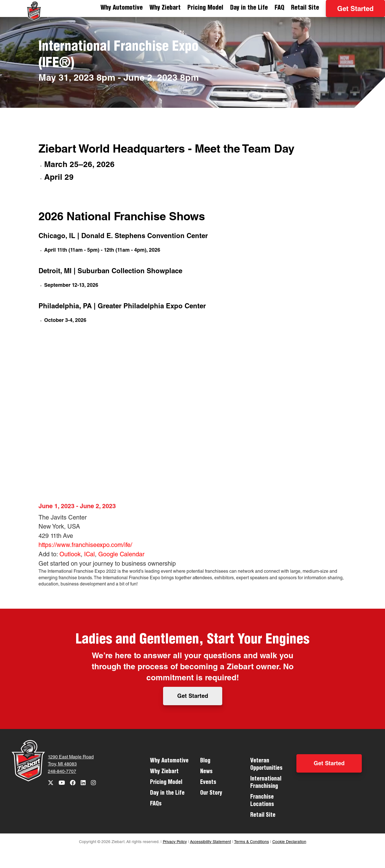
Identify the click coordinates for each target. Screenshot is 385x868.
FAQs (156, 804)
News (206, 772)
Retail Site (305, 8)
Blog (205, 761)
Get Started (355, 10)
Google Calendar (121, 555)
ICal (89, 555)
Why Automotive (122, 8)
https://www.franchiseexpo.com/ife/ (85, 546)
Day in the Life (249, 8)
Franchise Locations (262, 801)
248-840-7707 (62, 772)
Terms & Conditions (252, 842)
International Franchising (266, 783)
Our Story (211, 794)
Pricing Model (205, 8)
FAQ (279, 8)
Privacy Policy (175, 842)
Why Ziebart (165, 8)
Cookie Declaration (289, 842)
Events (208, 783)
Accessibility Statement (210, 842)
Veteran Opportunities (266, 765)
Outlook (70, 555)
